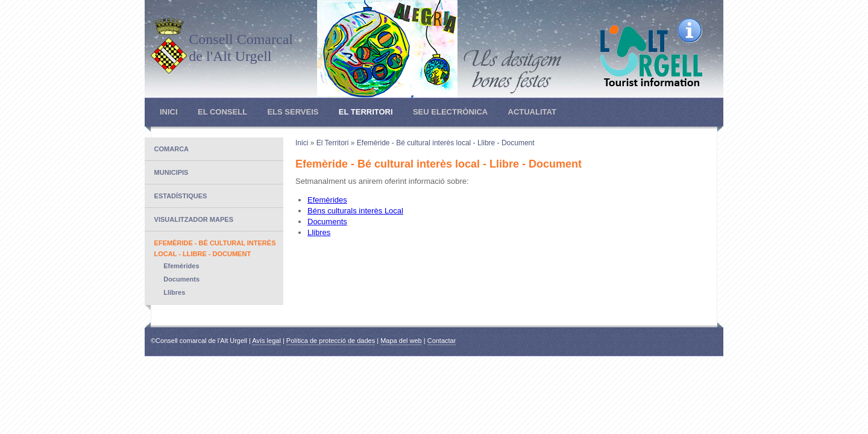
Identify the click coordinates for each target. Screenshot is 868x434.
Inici (169, 112)
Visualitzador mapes (194, 219)
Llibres (174, 292)
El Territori (366, 112)
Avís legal (266, 341)
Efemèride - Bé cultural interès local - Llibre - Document (446, 143)
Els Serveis (293, 112)
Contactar (442, 341)
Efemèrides (181, 266)
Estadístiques (181, 196)
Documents (181, 279)
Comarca (171, 149)
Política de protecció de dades (331, 341)
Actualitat (532, 112)
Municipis (171, 172)
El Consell (222, 112)
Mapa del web (401, 341)
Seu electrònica (450, 112)
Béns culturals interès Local (355, 211)
